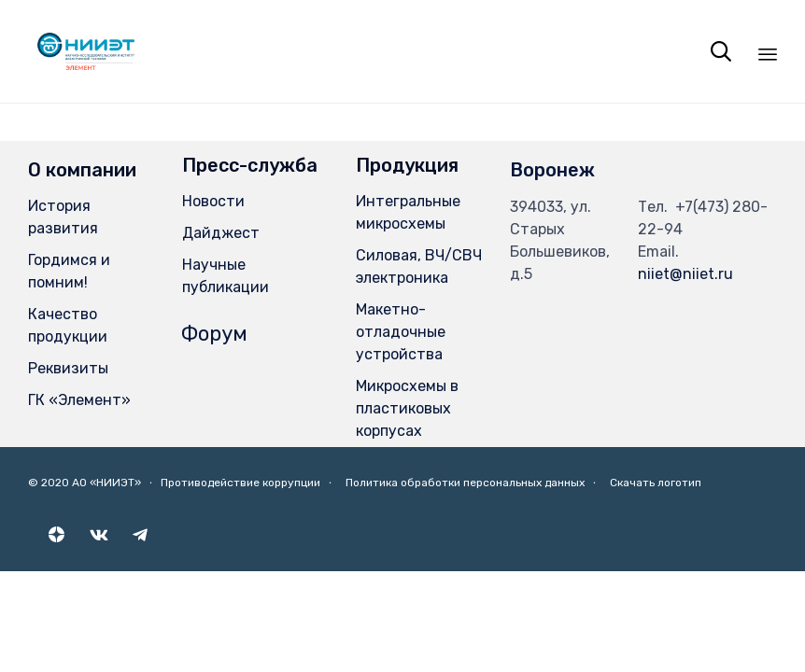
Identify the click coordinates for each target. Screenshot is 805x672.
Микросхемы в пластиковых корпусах (407, 408)
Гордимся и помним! (69, 271)
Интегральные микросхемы (408, 212)
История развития (63, 217)
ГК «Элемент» (79, 400)
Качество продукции (68, 325)
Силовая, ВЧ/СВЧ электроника (419, 266)
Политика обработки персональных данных (465, 483)
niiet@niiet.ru (685, 274)
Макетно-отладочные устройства (401, 332)
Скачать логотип (656, 483)
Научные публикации (226, 276)
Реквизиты (68, 368)
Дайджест (221, 233)
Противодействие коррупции (240, 483)
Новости (213, 201)
